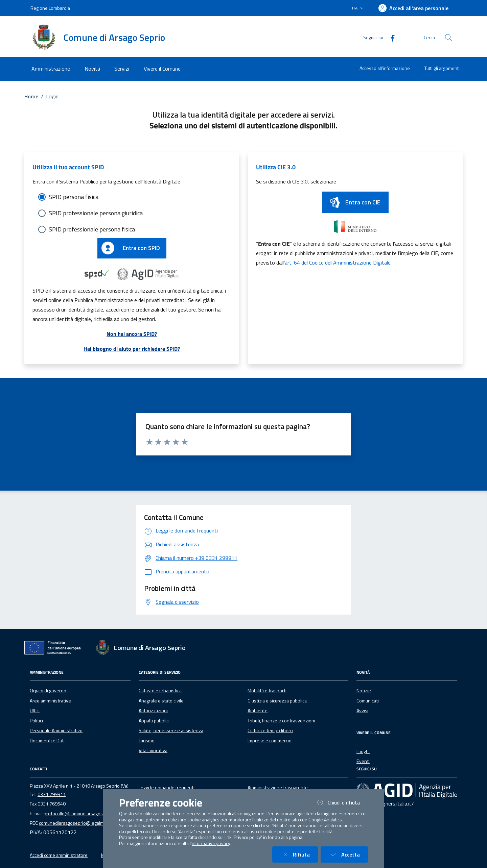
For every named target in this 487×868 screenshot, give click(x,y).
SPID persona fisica (74, 197)
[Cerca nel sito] (448, 38)
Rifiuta (299, 854)
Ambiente (258, 711)
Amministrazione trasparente (278, 788)
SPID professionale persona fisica (92, 229)
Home (31, 96)
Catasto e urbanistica (160, 691)
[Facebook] (390, 37)
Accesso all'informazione (385, 68)
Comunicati (368, 701)
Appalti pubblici (154, 721)
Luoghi (363, 751)
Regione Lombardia (50, 8)
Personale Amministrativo (56, 730)
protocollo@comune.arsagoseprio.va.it (83, 814)
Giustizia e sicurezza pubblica (277, 701)
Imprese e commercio (270, 741)
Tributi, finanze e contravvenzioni (281, 721)
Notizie (364, 691)
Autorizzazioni (153, 711)
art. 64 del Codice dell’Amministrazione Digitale (338, 263)
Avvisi (362, 711)
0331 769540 (52, 804)
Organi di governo (48, 691)
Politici (36, 721)
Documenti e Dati (47, 741)
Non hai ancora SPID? (132, 334)
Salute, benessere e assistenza (171, 730)
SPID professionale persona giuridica (96, 213)
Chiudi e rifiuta (342, 802)
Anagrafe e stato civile (161, 701)
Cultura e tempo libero (270, 730)
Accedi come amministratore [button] (59, 855)
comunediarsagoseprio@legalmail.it (75, 823)
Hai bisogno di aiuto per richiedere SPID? (132, 349)
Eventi (363, 761)
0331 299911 (52, 794)
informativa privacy (211, 843)
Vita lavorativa (153, 750)
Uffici (35, 711)
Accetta (348, 854)
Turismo (147, 741)
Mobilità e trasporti (267, 691)
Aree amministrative (50, 701)
